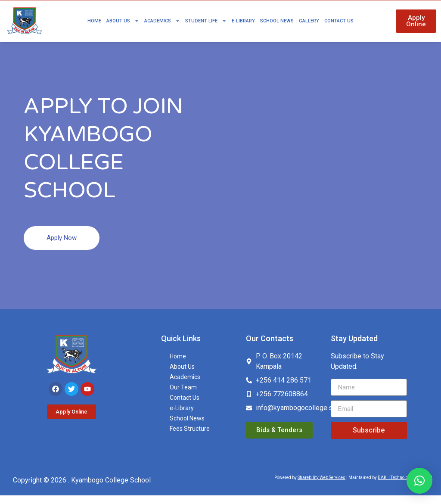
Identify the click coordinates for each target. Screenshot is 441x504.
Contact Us (339, 21)
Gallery (309, 21)
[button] (419, 481)
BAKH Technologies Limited (405, 486)
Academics (162, 21)
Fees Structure (190, 437)
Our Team (183, 396)
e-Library (243, 21)
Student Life (206, 21)
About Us (123, 21)
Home (94, 21)
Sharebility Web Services (321, 486)
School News (277, 21)
